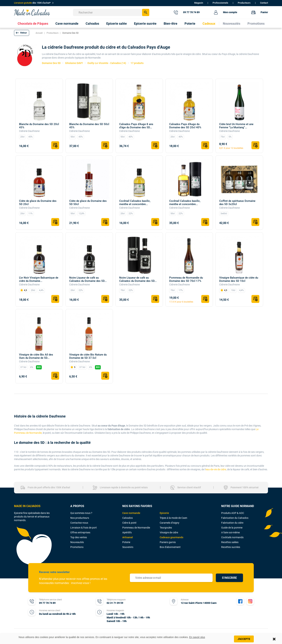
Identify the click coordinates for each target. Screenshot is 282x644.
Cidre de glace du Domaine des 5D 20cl (38, 203)
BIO (39, 367)
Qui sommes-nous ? (81, 513)
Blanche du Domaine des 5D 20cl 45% (39, 126)
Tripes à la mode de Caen (173, 518)
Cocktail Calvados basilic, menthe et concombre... (135, 203)
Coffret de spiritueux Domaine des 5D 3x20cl (237, 203)
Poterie (126, 542)
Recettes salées (230, 542)
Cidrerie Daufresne (29, 131)
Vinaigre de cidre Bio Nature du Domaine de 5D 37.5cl (88, 356)
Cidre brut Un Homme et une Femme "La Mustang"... (236, 126)
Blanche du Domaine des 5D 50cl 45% (89, 126)
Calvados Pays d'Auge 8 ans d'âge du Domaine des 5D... (136, 126)
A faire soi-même (230, 532)
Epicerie (164, 513)
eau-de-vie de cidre (216, 469)
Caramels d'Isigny (170, 523)
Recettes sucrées (231, 547)
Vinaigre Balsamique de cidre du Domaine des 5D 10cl (239, 279)
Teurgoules (166, 528)
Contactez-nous (79, 523)
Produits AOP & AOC (233, 513)
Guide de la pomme (232, 528)
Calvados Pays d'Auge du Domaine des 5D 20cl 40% (185, 126)
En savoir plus (197, 637)
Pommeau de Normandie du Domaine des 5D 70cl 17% (186, 279)
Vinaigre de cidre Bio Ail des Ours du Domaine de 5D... (36, 356)
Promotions (77, 547)
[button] (22, 33)
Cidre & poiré (129, 523)
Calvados (128, 518)
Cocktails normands (232, 537)
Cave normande (131, 513)
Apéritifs (127, 532)
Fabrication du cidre (232, 523)
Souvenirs (128, 547)
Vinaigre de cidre (169, 532)
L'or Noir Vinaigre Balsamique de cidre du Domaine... (39, 279)
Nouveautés (77, 542)
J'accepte (244, 639)
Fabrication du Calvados (235, 518)
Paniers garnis (168, 542)
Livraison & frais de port (84, 528)
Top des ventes (79, 537)
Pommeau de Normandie (136, 528)
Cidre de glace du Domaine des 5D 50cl (88, 203)
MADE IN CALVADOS (27, 506)
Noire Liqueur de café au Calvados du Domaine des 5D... (88, 279)
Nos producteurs (80, 518)
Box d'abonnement (170, 547)
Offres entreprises (80, 532)
